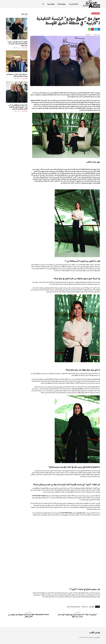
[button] (43, 4)
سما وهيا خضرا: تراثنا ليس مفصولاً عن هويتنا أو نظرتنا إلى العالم (17, 75)
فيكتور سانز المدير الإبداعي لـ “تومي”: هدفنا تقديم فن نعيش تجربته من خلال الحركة (17, 44)
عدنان (87, 35)
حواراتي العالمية (24, 48)
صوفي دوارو (92, 607)
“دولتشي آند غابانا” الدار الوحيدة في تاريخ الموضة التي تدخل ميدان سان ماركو (77, 616)
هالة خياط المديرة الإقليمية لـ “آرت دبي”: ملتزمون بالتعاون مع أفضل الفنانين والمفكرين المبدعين (18, 107)
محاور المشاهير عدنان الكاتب (73, 607)
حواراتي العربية (25, 78)
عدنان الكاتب (85, 607)
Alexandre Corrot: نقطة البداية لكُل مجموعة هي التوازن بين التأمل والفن (29, 616)
